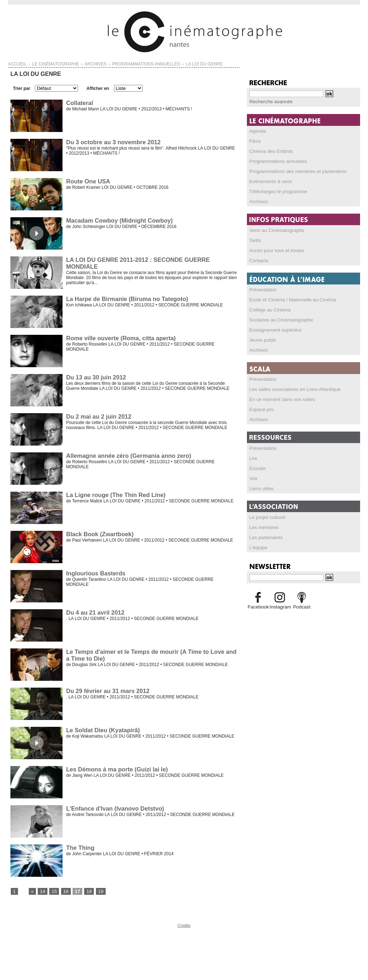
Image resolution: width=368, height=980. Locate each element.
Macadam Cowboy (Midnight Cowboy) (118, 219)
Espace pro (260, 409)
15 (53, 890)
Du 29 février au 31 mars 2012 (107, 689)
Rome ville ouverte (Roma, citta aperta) (119, 336)
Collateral (79, 101)
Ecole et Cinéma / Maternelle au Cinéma (288, 299)
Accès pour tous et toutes (274, 250)
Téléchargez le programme (275, 191)
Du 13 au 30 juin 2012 (95, 376)
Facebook (258, 606)
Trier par (22, 87)
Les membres (263, 527)
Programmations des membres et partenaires (293, 171)
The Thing (80, 846)
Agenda (257, 131)
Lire (253, 458)
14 (42, 890)
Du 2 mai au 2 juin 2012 (98, 415)
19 (97, 890)
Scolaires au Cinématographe (278, 319)
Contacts (258, 260)
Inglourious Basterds (95, 572)
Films (255, 141)
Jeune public (261, 339)
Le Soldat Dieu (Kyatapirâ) (102, 728)
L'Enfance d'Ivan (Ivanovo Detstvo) (114, 807)
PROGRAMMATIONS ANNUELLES (115, 63)
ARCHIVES (76, 63)
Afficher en (98, 87)
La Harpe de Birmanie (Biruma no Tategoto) (125, 297)
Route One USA (88, 180)
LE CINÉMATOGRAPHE (45, 63)
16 (64, 890)
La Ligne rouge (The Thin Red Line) (114, 493)
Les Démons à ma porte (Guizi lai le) (116, 768)
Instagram (280, 606)
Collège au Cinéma (268, 309)
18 (86, 890)
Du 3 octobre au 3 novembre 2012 (112, 140)
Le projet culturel (265, 517)
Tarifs (255, 240)
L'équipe (257, 547)
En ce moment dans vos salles (279, 399)
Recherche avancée (269, 101)
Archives (258, 201)
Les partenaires (264, 537)
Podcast (302, 606)
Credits (184, 924)
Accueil (15, 63)
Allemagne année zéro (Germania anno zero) (127, 454)
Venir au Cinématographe (274, 230)
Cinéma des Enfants (269, 151)
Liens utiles (260, 488)
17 (75, 890)
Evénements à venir (268, 181)
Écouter (257, 468)
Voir (253, 478)
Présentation (261, 289)
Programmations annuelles (275, 161)
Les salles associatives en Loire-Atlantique (290, 389)
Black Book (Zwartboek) (99, 532)
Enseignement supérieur (273, 329)
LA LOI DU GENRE (161, 63)
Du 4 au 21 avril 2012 (94, 611)
